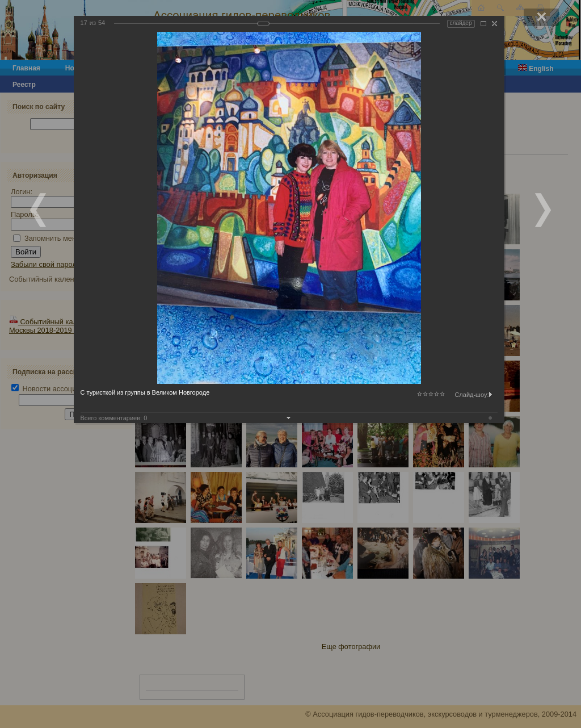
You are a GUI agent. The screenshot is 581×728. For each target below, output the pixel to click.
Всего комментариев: (114, 418)
